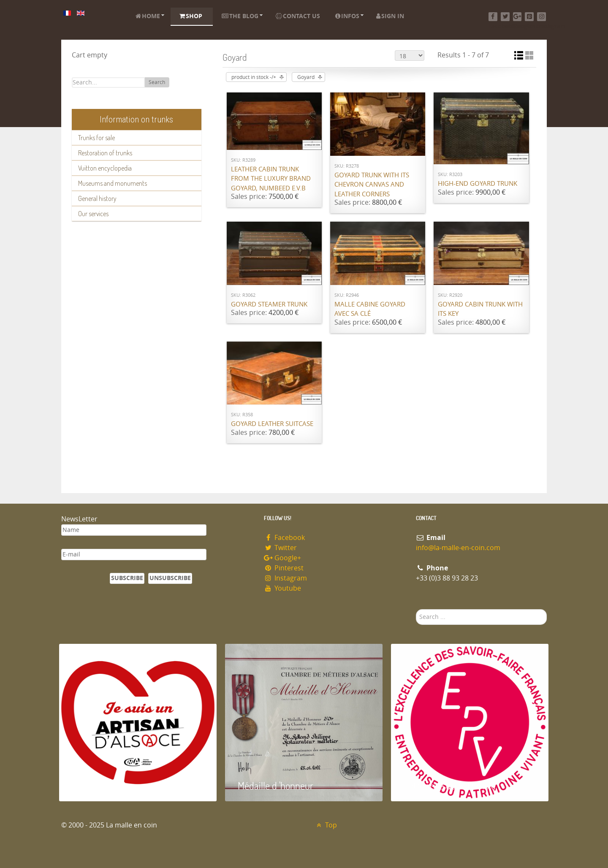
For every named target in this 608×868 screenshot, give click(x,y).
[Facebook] (493, 17)
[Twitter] (505, 17)
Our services (93, 214)
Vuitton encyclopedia (105, 168)
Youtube (282, 588)
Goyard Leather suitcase (272, 424)
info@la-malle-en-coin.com (458, 548)
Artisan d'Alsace (102, 785)
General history (97, 198)
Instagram (285, 578)
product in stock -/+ (254, 77)
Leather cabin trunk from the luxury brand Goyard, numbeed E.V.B (271, 179)
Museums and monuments (113, 183)
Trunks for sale (96, 138)
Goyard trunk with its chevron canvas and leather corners (372, 185)
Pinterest (284, 568)
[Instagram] (541, 17)
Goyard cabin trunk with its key (480, 309)
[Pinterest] (529, 17)
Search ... (416, 609)
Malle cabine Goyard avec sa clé (370, 309)
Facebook (284, 538)
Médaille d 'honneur (275, 785)
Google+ (282, 558)
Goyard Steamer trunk (269, 304)
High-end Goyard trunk (478, 184)
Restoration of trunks (105, 153)
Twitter (280, 548)
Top (326, 825)
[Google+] (517, 17)
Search (157, 82)
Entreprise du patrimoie (450, 785)
